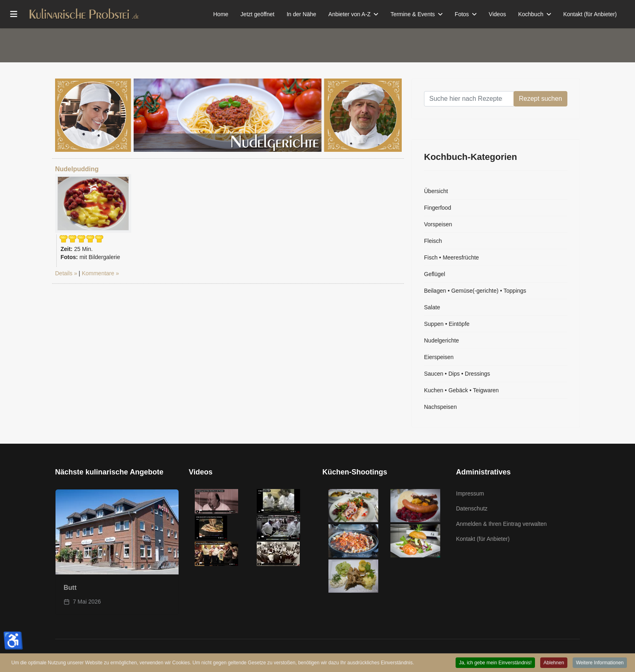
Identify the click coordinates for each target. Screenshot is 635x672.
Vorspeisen (438, 224)
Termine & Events (413, 14)
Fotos (462, 14)
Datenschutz (472, 508)
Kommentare (98, 273)
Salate (432, 307)
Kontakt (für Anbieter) (590, 14)
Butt (70, 588)
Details (64, 273)
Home (221, 14)
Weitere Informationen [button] (600, 663)
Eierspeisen (439, 357)
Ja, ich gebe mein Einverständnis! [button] (495, 663)
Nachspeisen (440, 407)
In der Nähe (302, 14)
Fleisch (433, 241)
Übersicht (436, 191)
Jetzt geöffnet (258, 14)
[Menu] (14, 14)
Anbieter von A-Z (349, 14)
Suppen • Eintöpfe (447, 324)
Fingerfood (438, 208)
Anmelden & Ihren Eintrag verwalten (501, 524)
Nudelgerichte (441, 340)
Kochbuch (531, 14)
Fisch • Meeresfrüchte (452, 257)
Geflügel (435, 274)
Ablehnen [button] (554, 663)
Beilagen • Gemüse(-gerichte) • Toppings (475, 291)
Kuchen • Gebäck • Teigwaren (461, 390)
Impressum (470, 493)
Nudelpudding (77, 169)
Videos (498, 14)
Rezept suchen (540, 99)
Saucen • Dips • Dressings (457, 374)
